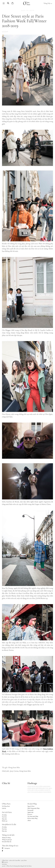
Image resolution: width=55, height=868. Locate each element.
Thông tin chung (6, 838)
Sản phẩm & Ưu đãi (9, 824)
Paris (28, 10)
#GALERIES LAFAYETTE (44, 790)
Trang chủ (23, 10)
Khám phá (32, 10)
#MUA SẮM (34, 790)
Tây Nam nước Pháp (33, 816)
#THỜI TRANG (32, 786)
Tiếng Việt (48, 3)
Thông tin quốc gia (7, 840)
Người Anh (30, 812)
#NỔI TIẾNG (39, 786)
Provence (30, 814)
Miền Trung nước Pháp (33, 808)
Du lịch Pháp (32, 804)
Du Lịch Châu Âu (7, 842)
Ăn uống (4, 815)
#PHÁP (34, 788)
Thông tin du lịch (8, 835)
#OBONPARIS (47, 786)
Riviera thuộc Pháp (33, 818)
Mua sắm (4, 819)
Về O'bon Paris (6, 806)
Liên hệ (4, 808)
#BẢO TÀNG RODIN (33, 792)
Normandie (30, 810)
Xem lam (4, 817)
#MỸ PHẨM (39, 788)
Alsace (29, 820)
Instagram (6, 848)
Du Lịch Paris (7, 812)
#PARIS (29, 788)
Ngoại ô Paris (31, 806)
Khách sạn (5, 821)
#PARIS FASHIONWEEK (45, 792)
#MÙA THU (45, 788)
